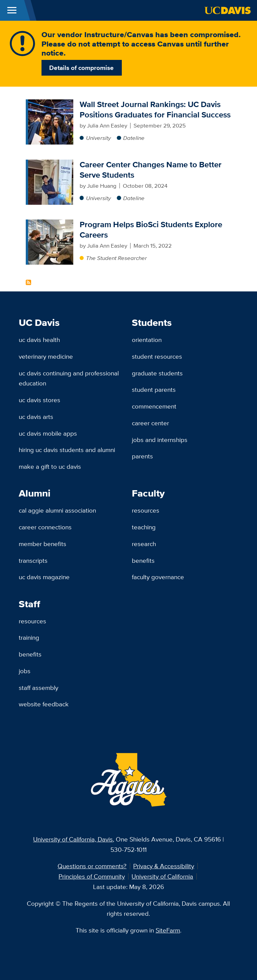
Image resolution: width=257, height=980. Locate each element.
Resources (146, 510)
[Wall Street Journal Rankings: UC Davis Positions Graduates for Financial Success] (51, 103)
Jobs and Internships (160, 440)
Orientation (147, 340)
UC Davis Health (39, 340)
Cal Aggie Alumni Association (57, 510)
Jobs (25, 671)
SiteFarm (168, 930)
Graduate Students (157, 373)
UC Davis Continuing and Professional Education (69, 378)
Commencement (154, 406)
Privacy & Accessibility (164, 866)
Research (144, 544)
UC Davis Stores (39, 400)
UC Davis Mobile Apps (48, 433)
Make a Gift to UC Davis (50, 466)
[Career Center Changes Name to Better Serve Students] (51, 164)
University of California (162, 876)
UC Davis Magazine (44, 577)
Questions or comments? (92, 866)
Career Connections (45, 527)
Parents (142, 456)
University (98, 138)
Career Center (150, 423)
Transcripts (33, 560)
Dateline (134, 138)
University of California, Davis (73, 839)
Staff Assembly (38, 688)
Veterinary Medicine (46, 356)
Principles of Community (92, 876)
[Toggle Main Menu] (12, 10)
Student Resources (157, 356)
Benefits (143, 560)
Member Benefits (42, 544)
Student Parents (154, 389)
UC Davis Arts (36, 417)
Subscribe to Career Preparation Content (28, 282)
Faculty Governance (158, 577)
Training (29, 637)
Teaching (144, 527)
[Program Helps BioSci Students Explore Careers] (51, 224)
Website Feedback (44, 704)
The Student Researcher (116, 258)
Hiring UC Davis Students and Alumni (67, 450)
